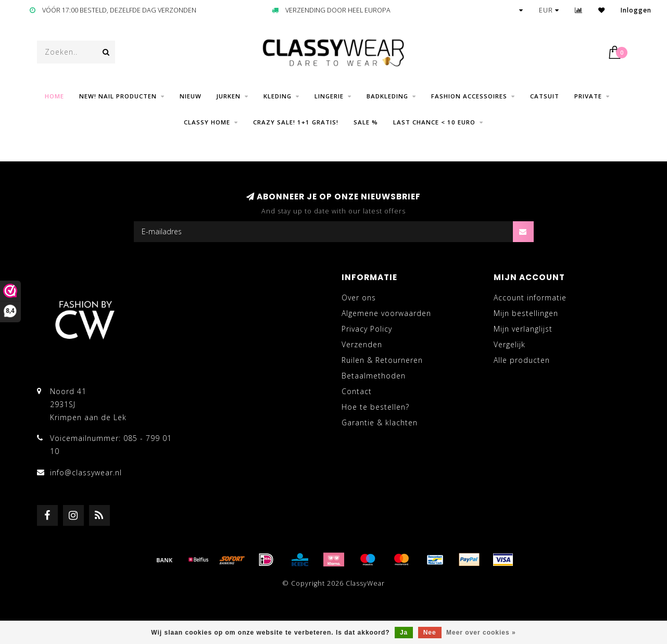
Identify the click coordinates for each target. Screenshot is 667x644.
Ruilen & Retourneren (382, 360)
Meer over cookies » (481, 633)
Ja (404, 633)
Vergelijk (509, 344)
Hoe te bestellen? (375, 407)
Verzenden (362, 344)
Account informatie (530, 298)
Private (588, 96)
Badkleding (387, 96)
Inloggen (636, 10)
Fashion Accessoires (469, 96)
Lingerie (329, 96)
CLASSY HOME (207, 122)
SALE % (366, 122)
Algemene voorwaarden (386, 313)
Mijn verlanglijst (523, 329)
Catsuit (545, 96)
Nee (430, 633)
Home (54, 96)
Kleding (278, 96)
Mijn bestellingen (526, 313)
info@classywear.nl (86, 472)
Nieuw (191, 96)
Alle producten (522, 360)
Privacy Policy (367, 329)
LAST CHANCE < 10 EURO (434, 122)
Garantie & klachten (380, 422)
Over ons (359, 298)
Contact (357, 391)
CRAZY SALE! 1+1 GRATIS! (296, 122)
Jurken (229, 96)
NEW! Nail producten (118, 96)
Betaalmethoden (374, 376)
